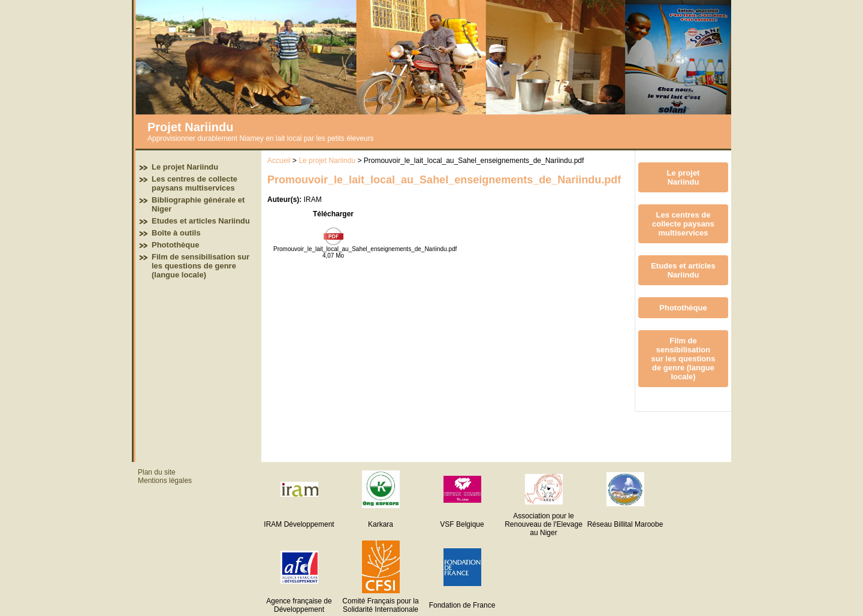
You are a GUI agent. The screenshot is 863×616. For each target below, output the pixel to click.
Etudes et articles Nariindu (201, 221)
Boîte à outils (176, 233)
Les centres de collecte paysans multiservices (194, 183)
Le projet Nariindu (185, 167)
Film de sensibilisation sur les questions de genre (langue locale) (200, 266)
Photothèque (175, 245)
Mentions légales (165, 481)
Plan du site (157, 472)
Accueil (279, 161)
